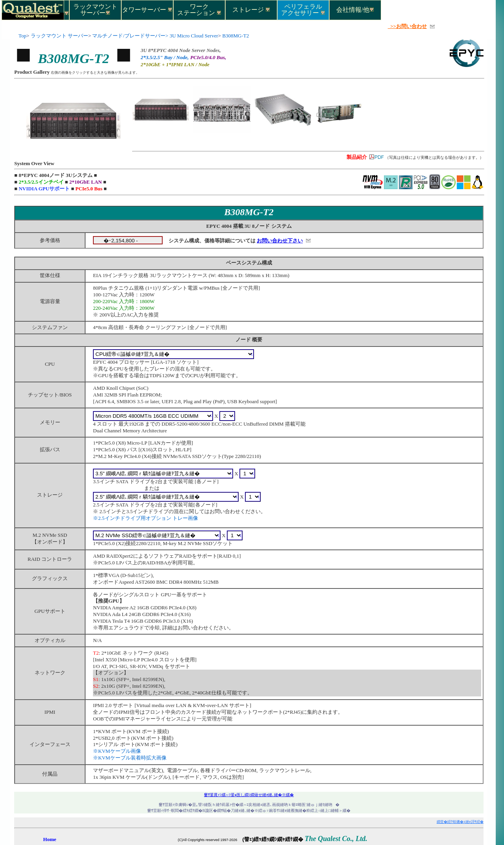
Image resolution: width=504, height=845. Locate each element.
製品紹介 (357, 157)
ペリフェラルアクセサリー (303, 9)
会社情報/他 (355, 10)
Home (50, 839)
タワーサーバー (147, 10)
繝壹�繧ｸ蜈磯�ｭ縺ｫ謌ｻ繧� (460, 822)
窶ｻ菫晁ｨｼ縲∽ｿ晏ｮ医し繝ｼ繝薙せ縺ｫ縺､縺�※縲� (249, 795)
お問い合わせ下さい (280, 241)
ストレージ (251, 10)
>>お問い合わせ (407, 26)
